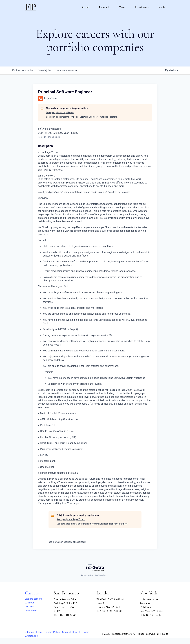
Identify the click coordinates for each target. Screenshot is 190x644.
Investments (142, 7)
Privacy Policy (52, 632)
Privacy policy (87, 575)
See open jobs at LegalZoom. (60, 112)
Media (162, 7)
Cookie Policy (70, 632)
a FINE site (162, 634)
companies (23, 70)
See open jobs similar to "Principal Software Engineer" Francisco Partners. (82, 117)
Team (122, 7)
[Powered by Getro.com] (95, 567)
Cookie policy (101, 575)
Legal (39, 632)
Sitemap (29, 632)
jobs (45, 70)
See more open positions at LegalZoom (67, 542)
